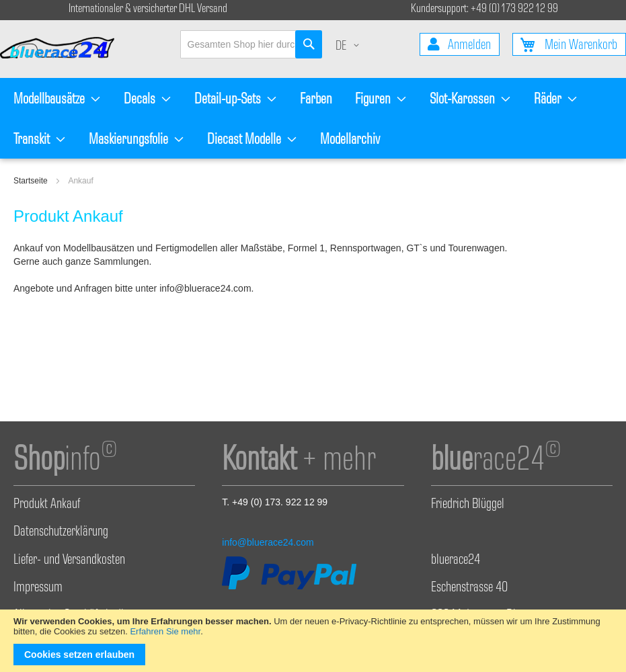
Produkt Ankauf (47, 505)
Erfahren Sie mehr (165, 631)
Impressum (38, 589)
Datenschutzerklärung (61, 533)
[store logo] (64, 49)
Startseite (32, 181)
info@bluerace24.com (268, 542)
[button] (350, 47)
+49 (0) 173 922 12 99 (514, 10)
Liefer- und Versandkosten (69, 561)
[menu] (313, 118)
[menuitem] (57, 98)
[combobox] (251, 44)
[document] (313, 641)
